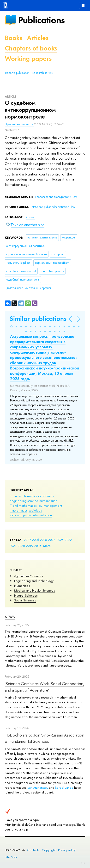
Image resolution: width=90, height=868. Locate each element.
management (53, 506)
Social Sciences (25, 600)
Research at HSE (42, 73)
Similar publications (38, 319)
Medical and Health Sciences (34, 590)
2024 (52, 540)
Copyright (49, 850)
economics (46, 496)
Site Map (11, 857)
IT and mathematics (23, 506)
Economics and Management (53, 197)
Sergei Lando (64, 787)
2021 (13, 546)
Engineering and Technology (34, 581)
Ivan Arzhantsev (38, 787)
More (47, 546)
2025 (44, 540)
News (10, 617)
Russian (31, 217)
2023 (60, 540)
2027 (27, 540)
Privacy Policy (67, 850)
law (40, 506)
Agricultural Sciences (28, 576)
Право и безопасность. (19, 124)
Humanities (22, 586)
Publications (41, 20)
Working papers (28, 59)
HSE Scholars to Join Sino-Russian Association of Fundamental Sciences (45, 738)
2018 (38, 546)
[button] (12, 327)
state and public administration (31, 515)
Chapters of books (31, 48)
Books (13, 38)
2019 (30, 546)
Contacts (33, 850)
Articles (38, 38)
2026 (36, 540)
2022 (68, 540)
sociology (35, 510)
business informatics (23, 496)
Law (75, 197)
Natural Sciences (26, 595)
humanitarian (48, 501)
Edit (83, 863)
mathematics (18, 510)
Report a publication (17, 73)
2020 (21, 546)
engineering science (24, 501)
